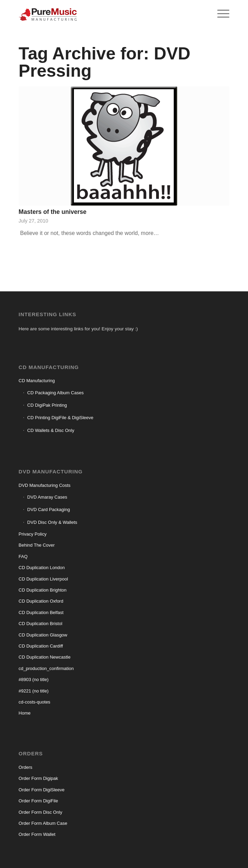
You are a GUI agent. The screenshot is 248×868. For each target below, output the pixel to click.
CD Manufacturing (37, 381)
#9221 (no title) (34, 691)
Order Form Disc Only (40, 812)
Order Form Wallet (37, 834)
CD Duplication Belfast (41, 612)
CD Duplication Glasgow (43, 635)
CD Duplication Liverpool (43, 579)
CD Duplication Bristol (40, 624)
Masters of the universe (53, 212)
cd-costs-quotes (35, 702)
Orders (26, 767)
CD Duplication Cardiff (41, 646)
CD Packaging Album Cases (55, 393)
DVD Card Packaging (49, 510)
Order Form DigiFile (38, 801)
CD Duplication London (42, 568)
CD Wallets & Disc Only (51, 430)
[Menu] (220, 14)
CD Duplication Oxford (41, 601)
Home (25, 713)
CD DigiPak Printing (47, 405)
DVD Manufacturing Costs (45, 485)
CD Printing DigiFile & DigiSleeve (60, 418)
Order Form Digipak (38, 778)
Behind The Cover (37, 545)
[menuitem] (220, 14)
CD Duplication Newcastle (45, 657)
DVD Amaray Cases (47, 497)
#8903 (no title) (34, 680)
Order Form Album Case (43, 823)
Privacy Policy (33, 534)
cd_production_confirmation (46, 668)
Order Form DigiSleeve (42, 790)
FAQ (23, 556)
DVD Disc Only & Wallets (52, 522)
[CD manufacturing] (103, 14)
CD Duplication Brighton (43, 590)
